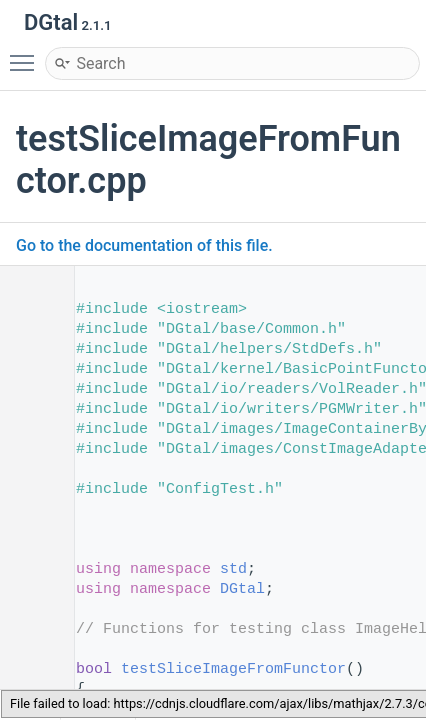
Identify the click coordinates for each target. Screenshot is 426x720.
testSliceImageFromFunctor (233, 669)
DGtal (242, 589)
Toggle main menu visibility (27, 54)
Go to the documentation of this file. (144, 245)
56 (29, 669)
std (233, 569)
